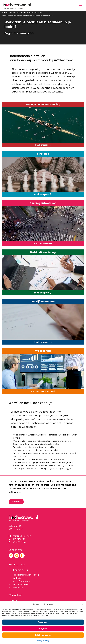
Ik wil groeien (42, 145)
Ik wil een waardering (42, 391)
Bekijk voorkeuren (43, 635)
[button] (82, 604)
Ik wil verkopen (42, 342)
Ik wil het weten (42, 243)
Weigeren (43, 629)
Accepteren (43, 622)
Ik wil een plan (42, 194)
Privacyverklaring (43, 641)
